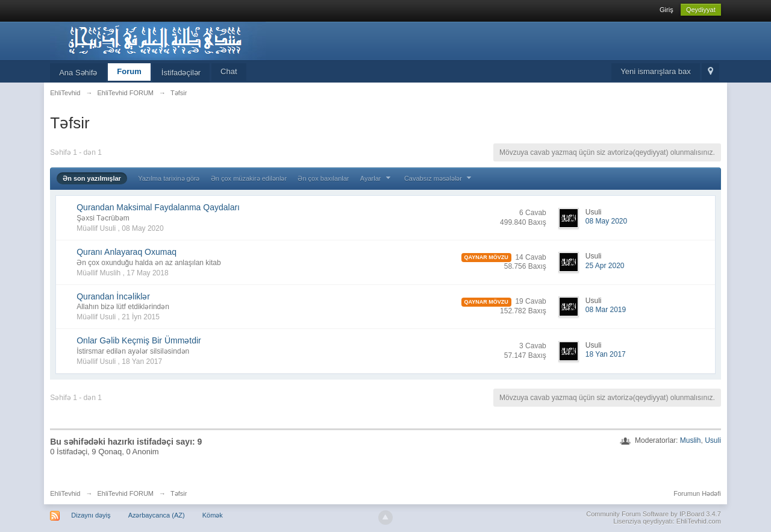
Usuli (713, 440)
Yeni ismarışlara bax (656, 71)
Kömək (213, 515)
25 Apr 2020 (605, 266)
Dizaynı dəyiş (91, 515)
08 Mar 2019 (606, 310)
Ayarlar (377, 178)
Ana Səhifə (78, 73)
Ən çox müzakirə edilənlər (249, 178)
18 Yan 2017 (606, 354)
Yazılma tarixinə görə (169, 178)
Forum (129, 71)
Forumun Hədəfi (697, 493)
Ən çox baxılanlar (323, 178)
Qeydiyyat (701, 10)
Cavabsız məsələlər (439, 178)
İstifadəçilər (181, 73)
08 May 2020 (606, 221)
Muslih (691, 440)
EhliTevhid (65, 493)
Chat (229, 71)
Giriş (666, 10)
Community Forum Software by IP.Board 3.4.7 (654, 514)
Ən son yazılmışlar (92, 178)
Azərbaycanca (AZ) (157, 515)
